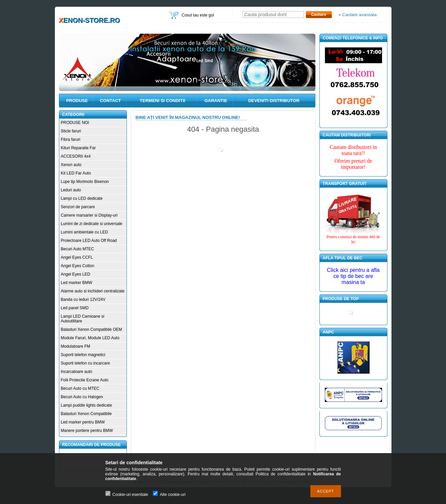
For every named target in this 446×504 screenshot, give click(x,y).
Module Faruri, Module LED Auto (90, 338)
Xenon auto (71, 165)
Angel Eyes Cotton (78, 266)
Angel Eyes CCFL (77, 257)
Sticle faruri (71, 131)
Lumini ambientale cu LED (84, 232)
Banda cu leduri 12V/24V (83, 300)
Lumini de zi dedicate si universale (92, 224)
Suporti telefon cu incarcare (85, 363)
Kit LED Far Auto (76, 173)
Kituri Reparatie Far (78, 148)
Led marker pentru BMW (83, 422)
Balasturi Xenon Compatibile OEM (92, 329)
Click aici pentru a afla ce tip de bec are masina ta (353, 276)
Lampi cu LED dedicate (82, 198)
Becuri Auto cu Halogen (82, 397)
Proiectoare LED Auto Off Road (89, 241)
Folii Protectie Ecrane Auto (85, 380)
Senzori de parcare (78, 207)
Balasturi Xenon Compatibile (86, 414)
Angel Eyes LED (76, 274)
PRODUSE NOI (75, 123)
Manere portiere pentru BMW (87, 431)
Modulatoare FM (76, 346)
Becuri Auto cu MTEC (80, 388)
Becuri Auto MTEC (78, 249)
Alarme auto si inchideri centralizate (93, 291)
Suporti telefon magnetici (83, 355)
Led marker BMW (77, 283)
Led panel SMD (75, 308)
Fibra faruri (71, 139)
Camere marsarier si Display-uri (89, 215)
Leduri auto (71, 190)
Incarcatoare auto (77, 372)
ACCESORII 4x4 (76, 156)
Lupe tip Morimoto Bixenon (85, 182)
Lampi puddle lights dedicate (87, 405)
